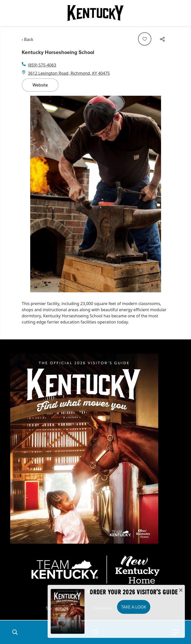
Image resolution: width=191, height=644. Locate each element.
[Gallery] (95, 194)
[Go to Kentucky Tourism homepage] (95, 13)
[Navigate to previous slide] (28, 194)
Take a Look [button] (134, 607)
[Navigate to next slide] (163, 194)
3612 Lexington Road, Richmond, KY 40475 (69, 73)
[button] (15, 632)
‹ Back (28, 39)
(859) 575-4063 (42, 65)
